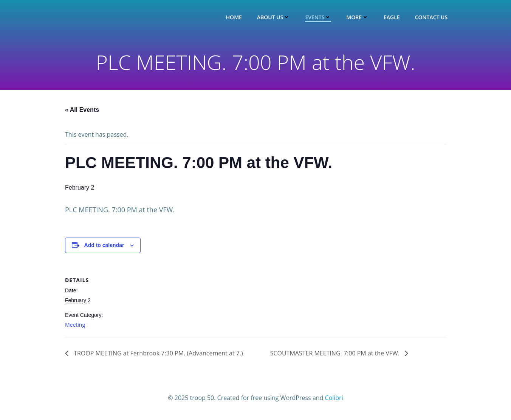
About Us (274, 17)
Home (234, 17)
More (357, 17)
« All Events (82, 110)
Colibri (334, 398)
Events (318, 17)
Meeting (75, 325)
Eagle (392, 17)
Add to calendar (104, 245)
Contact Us (431, 17)
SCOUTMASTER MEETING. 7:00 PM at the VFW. (336, 353)
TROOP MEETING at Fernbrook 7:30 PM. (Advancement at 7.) (158, 353)
